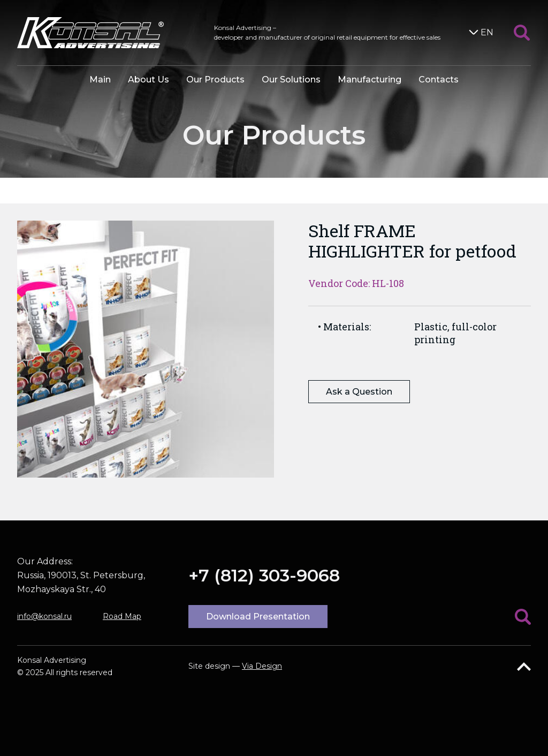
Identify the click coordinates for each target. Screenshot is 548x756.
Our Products (215, 80)
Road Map (122, 616)
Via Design (262, 666)
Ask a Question (359, 392)
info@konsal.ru (44, 616)
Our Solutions (291, 80)
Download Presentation (258, 617)
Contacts (439, 80)
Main (100, 80)
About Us (149, 80)
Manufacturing (370, 80)
